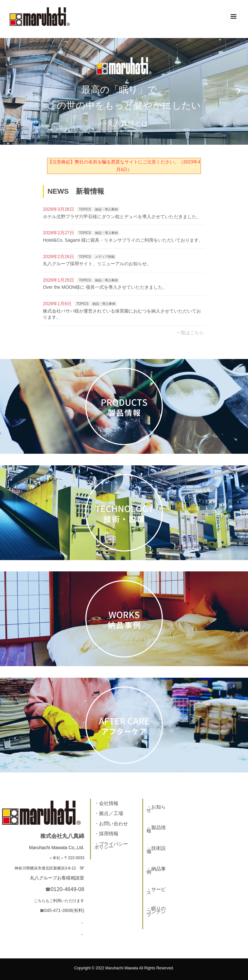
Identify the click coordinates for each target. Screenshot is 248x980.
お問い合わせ (114, 824)
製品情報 (156, 829)
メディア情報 (105, 257)
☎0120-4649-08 (65, 889)
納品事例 (156, 870)
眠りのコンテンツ (156, 912)
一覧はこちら (190, 333)
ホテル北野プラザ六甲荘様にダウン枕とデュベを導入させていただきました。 (122, 217)
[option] (124, 91)
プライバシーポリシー (111, 845)
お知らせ (156, 808)
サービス (156, 891)
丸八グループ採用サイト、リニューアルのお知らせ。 (97, 264)
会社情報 (109, 803)
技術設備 (156, 850)
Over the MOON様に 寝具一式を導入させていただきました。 (105, 287)
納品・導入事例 (106, 209)
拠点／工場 (111, 813)
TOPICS (85, 209)
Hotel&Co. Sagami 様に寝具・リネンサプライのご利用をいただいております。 (123, 240)
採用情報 (109, 834)
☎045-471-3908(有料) (62, 910)
